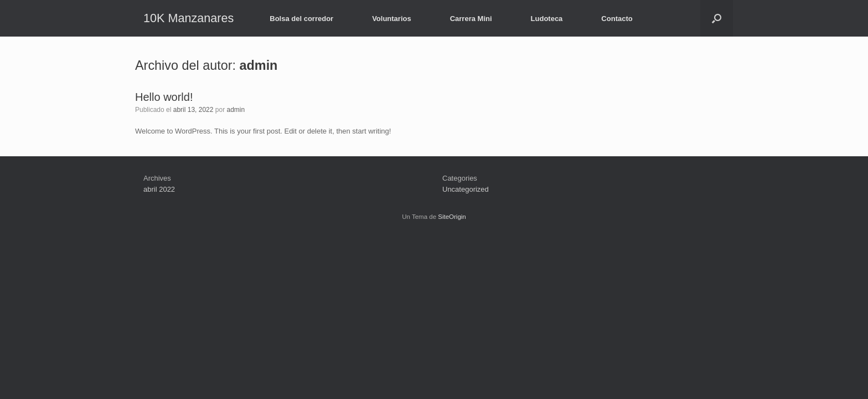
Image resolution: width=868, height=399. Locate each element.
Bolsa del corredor (301, 19)
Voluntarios (392, 19)
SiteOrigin (452, 217)
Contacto (617, 19)
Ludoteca (547, 19)
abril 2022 (159, 189)
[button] (717, 18)
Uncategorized (466, 189)
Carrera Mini (471, 19)
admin (259, 65)
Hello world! (164, 97)
